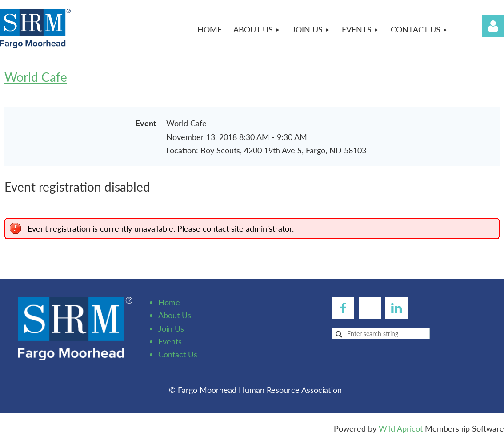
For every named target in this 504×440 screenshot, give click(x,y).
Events (170, 341)
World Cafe (36, 77)
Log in (493, 26)
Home (169, 302)
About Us (175, 315)
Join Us (171, 328)
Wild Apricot (401, 428)
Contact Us (178, 354)
